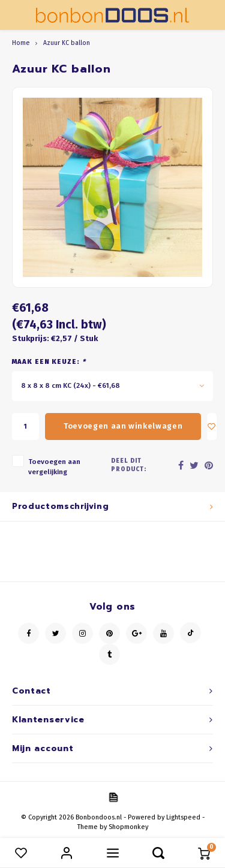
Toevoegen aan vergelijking (54, 467)
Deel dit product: (129, 465)
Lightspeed (183, 817)
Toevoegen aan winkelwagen (123, 426)
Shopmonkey (128, 827)
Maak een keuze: (49, 362)
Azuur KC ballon (67, 43)
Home (21, 43)
